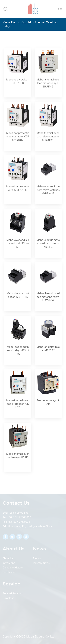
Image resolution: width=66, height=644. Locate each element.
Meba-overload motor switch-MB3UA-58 (18, 243)
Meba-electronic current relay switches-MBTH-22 (48, 190)
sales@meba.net (20, 513)
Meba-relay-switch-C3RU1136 (18, 81)
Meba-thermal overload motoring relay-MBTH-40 (48, 297)
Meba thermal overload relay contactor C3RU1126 (48, 136)
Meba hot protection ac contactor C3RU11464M (18, 136)
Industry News (41, 563)
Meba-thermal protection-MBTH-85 (18, 295)
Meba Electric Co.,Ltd (17, 22)
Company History (13, 567)
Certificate (9, 572)
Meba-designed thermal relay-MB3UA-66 (18, 350)
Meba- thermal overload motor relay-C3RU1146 (48, 83)
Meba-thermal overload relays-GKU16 (18, 455)
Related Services (13, 593)
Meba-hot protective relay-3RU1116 (18, 188)
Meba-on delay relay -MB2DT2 (48, 349)
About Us (8, 558)
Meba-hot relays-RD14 (48, 402)
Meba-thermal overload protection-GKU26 (18, 404)
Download (9, 598)
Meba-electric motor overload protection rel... (48, 243)
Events (37, 558)
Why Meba (9, 563)
